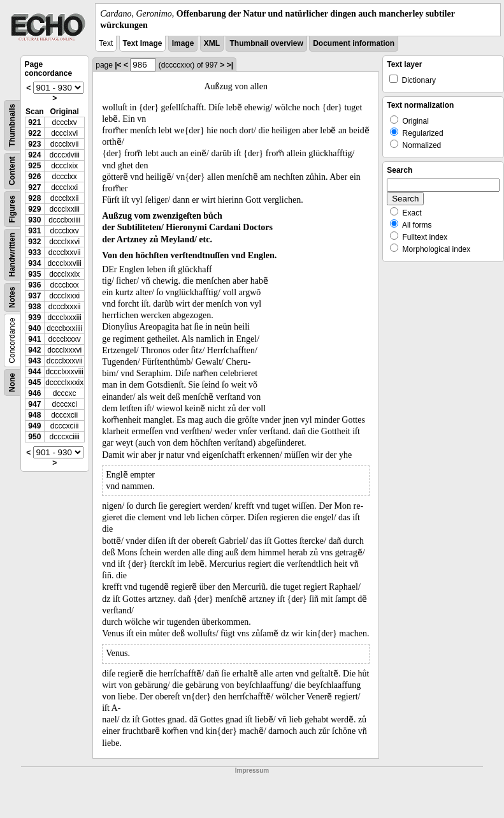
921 (34, 122)
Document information (354, 43)
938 (34, 307)
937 (34, 296)
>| (230, 65)
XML (212, 43)
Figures (12, 209)
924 (34, 155)
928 (34, 198)
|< (118, 65)
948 (34, 415)
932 (34, 242)
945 (34, 383)
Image (183, 43)
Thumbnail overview (266, 43)
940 (34, 328)
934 (34, 263)
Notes (12, 297)
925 (34, 166)
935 (34, 274)
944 (34, 372)
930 (34, 220)
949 (34, 426)
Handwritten (12, 255)
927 (34, 187)
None (12, 383)
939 (34, 318)
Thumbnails (12, 125)
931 (34, 231)
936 (34, 285)
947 (34, 404)
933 (34, 252)
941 (34, 339)
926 (34, 177)
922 (34, 133)
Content (12, 171)
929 (34, 209)
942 (34, 350)
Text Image (143, 43)
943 (34, 361)
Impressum (252, 771)
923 (34, 144)
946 (34, 393)
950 (34, 437)
